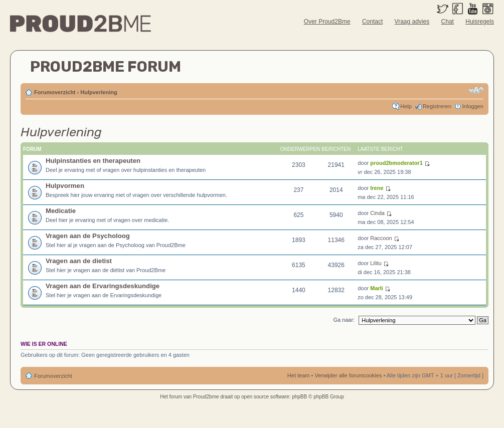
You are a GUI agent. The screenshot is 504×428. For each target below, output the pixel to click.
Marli (377, 288)
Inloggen (473, 106)
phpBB (299, 397)
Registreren (437, 106)
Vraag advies (412, 22)
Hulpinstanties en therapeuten (93, 161)
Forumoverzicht (55, 92)
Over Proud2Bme (327, 22)
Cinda (377, 213)
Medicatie (61, 211)
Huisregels (480, 22)
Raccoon (381, 238)
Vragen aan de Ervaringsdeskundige (103, 286)
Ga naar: (344, 320)
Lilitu (376, 263)
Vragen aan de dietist (79, 261)
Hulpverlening (99, 92)
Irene (377, 188)
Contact (372, 22)
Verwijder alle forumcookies (348, 375)
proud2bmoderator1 (396, 163)
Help (406, 106)
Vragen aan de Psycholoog (88, 236)
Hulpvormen (65, 186)
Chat (448, 22)
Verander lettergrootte (476, 90)
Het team (299, 375)
